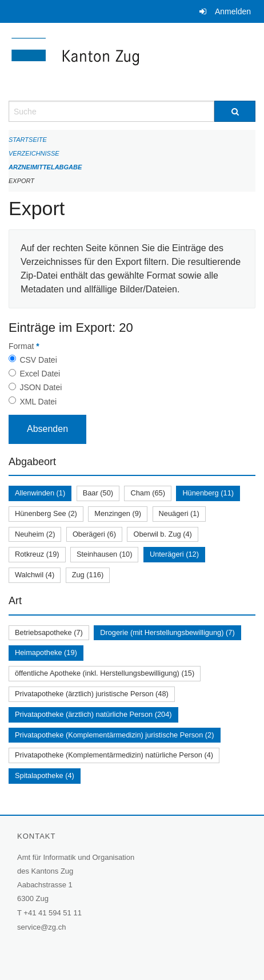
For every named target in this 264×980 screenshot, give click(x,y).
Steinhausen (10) (104, 554)
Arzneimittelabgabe (45, 167)
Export (21, 181)
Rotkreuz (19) (37, 554)
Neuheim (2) (35, 534)
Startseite (28, 140)
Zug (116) (88, 575)
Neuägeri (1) (179, 513)
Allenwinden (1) (40, 493)
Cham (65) (147, 493)
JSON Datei (41, 387)
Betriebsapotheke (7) (49, 632)
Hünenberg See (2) (46, 513)
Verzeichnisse (34, 153)
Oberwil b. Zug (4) (162, 534)
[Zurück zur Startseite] (132, 62)
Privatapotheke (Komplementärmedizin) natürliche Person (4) (114, 755)
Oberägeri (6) (94, 534)
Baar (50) (98, 493)
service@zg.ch (41, 927)
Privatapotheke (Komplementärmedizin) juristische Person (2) (115, 735)
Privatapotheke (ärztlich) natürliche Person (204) (93, 714)
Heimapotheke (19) (46, 652)
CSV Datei (38, 360)
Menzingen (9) (118, 513)
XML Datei (38, 402)
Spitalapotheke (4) (45, 775)
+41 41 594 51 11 (53, 913)
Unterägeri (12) (174, 554)
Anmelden (233, 11)
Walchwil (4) (35, 575)
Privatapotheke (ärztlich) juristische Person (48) (92, 694)
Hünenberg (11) (208, 493)
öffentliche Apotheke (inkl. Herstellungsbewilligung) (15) (105, 673)
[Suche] (235, 111)
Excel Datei (40, 374)
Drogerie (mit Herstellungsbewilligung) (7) (167, 632)
